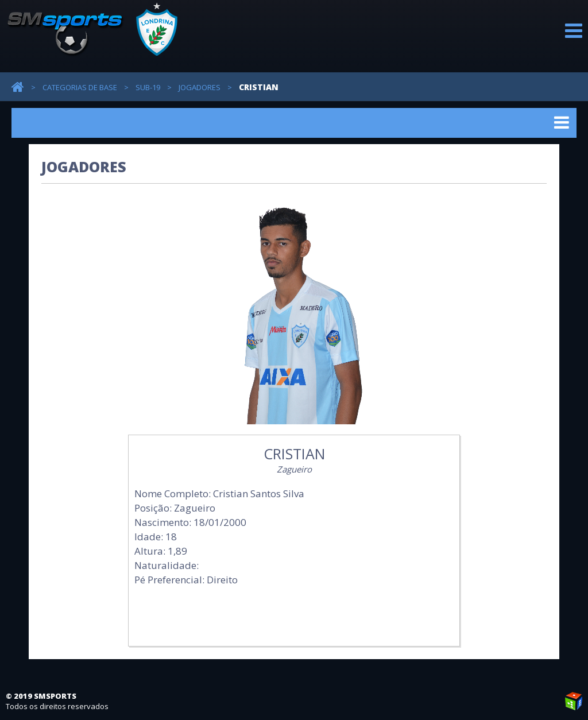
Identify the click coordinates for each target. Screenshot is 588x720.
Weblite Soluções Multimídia (574, 701)
